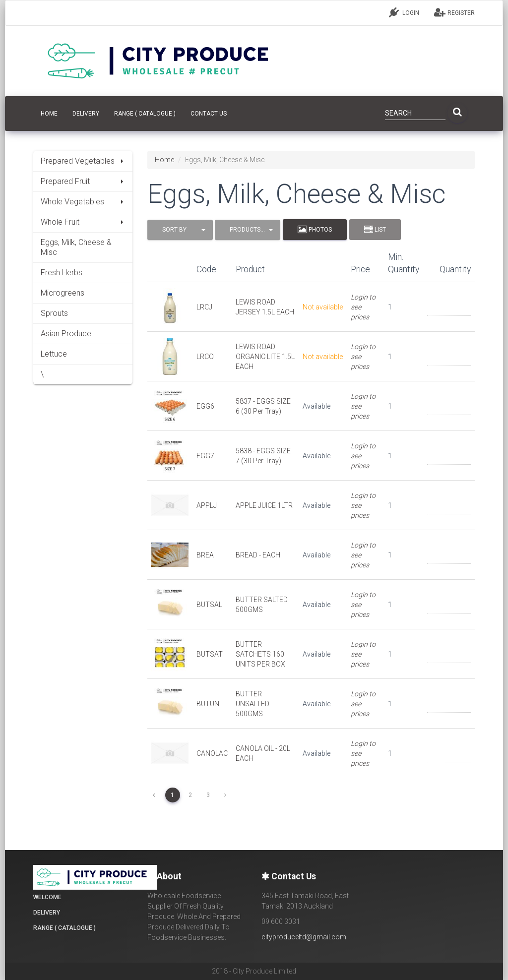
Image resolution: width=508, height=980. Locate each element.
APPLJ (207, 505)
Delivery (86, 114)
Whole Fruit (83, 222)
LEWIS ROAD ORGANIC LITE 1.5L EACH (265, 357)
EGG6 (205, 406)
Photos (315, 230)
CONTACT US (209, 114)
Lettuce (54, 354)
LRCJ (204, 307)
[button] (180, 230)
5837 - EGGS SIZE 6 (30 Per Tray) (263, 406)
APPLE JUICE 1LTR (264, 505)
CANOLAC (212, 753)
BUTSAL (209, 605)
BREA (205, 555)
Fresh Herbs (62, 273)
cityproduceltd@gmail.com (304, 937)
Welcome (47, 897)
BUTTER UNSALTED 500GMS (253, 704)
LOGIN (404, 12)
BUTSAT (210, 654)
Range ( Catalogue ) (145, 114)
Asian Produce (66, 334)
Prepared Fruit (83, 181)
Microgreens (63, 293)
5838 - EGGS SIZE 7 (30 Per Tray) (263, 456)
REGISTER (454, 12)
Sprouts (54, 313)
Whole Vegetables (83, 202)
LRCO (205, 357)
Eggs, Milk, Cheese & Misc (76, 247)
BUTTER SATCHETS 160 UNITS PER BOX (260, 654)
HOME (49, 114)
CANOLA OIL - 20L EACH (263, 753)
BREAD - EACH (258, 555)
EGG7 (205, 456)
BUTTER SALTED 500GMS (262, 605)
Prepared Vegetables (83, 161)
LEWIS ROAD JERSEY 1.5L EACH (265, 307)
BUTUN (208, 704)
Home (164, 160)
